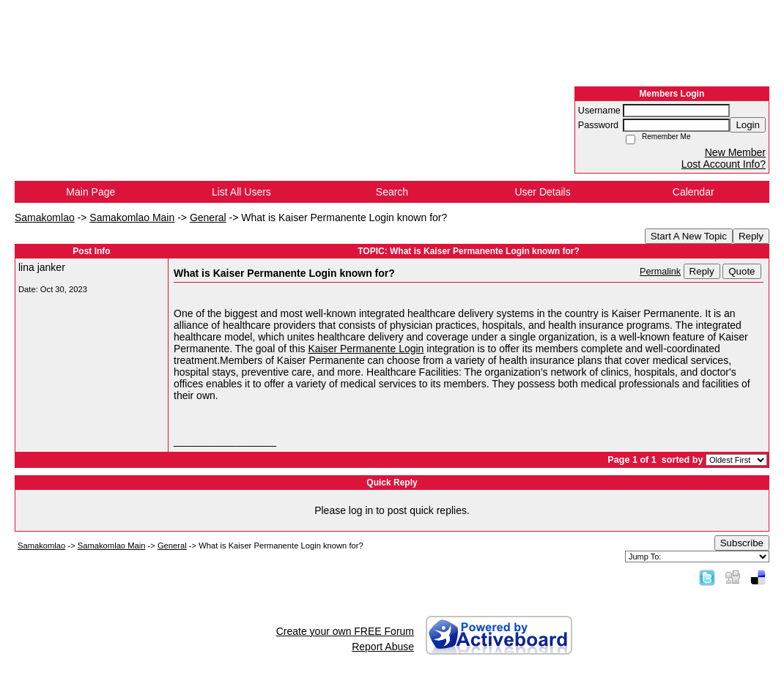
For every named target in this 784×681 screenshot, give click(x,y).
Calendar (694, 192)
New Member (735, 152)
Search (392, 192)
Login (748, 125)
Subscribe (742, 543)
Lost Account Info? (724, 164)
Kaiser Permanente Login (366, 349)
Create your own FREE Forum (345, 631)
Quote (742, 271)
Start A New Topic (689, 236)
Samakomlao (45, 217)
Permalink (660, 272)
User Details (542, 192)
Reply (751, 236)
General (208, 217)
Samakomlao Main (132, 217)
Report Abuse (383, 647)
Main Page (90, 192)
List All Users (241, 192)
